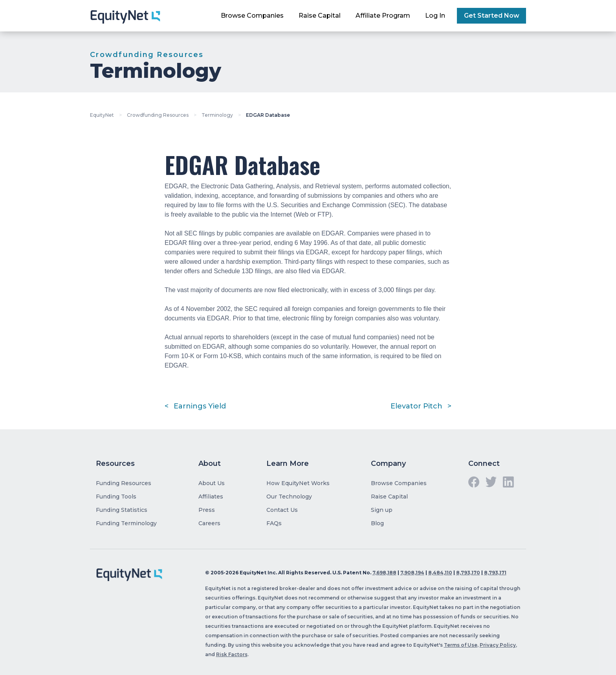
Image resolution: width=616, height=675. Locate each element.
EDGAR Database (268, 115)
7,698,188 (384, 573)
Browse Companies (252, 16)
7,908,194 (412, 573)
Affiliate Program (383, 16)
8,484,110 (440, 573)
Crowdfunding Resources (158, 115)
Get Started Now (492, 16)
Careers (209, 523)
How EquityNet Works (298, 483)
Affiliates (211, 497)
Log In (435, 16)
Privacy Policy (498, 645)
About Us (212, 483)
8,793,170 (468, 573)
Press (207, 510)
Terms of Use (461, 645)
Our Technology (289, 497)
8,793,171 (495, 573)
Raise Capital (320, 16)
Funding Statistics (122, 510)
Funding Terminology (126, 523)
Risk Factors (232, 654)
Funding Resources (124, 483)
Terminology (217, 115)
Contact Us (282, 510)
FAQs (274, 523)
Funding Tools (116, 497)
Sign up (382, 510)
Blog (377, 523)
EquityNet (102, 115)
